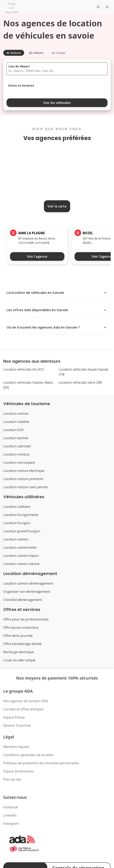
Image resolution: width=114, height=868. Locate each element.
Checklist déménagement (23, 600)
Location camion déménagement (28, 583)
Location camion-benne (21, 564)
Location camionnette (20, 547)
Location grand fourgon (22, 531)
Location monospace (19, 462)
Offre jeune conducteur (21, 627)
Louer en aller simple (19, 660)
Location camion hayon (21, 556)
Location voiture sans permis (26, 487)
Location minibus (16, 454)
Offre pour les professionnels (26, 619)
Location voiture (16, 413)
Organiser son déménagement (27, 592)
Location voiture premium (23, 479)
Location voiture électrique (24, 471)
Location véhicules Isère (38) (80, 382)
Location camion (16, 539)
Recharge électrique (18, 652)
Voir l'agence (37, 256)
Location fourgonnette (21, 515)
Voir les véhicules (57, 103)
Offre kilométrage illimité (22, 644)
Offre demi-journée (18, 636)
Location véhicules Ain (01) (23, 369)
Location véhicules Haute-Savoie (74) (83, 372)
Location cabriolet (17, 446)
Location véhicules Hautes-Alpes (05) (28, 385)
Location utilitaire (17, 507)
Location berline (16, 438)
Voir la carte (57, 206)
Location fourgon (17, 523)
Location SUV (13, 430)
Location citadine (16, 422)
